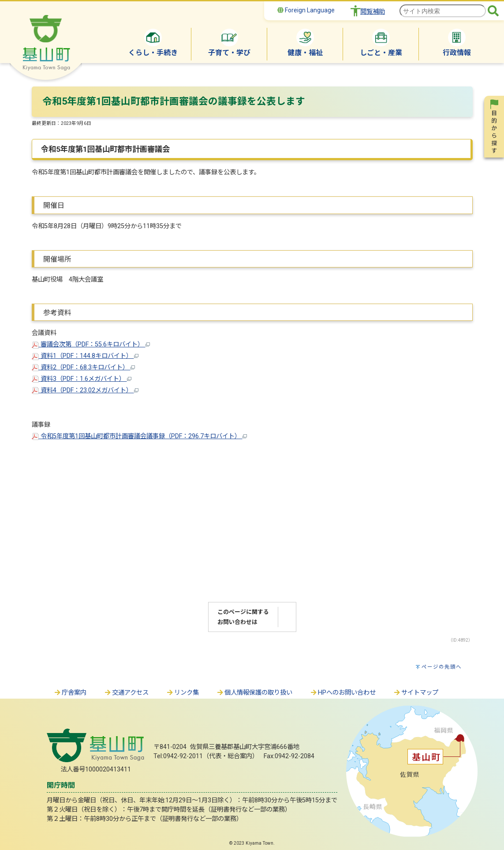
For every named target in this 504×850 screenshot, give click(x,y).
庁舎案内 (70, 693)
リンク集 (183, 693)
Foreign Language (306, 10)
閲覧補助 (373, 12)
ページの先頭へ (442, 667)
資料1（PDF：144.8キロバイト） (85, 356)
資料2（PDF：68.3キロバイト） (83, 367)
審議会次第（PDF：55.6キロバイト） (91, 344)
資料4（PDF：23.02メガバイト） (85, 390)
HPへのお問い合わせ (343, 693)
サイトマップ (416, 693)
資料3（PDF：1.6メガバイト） (82, 379)
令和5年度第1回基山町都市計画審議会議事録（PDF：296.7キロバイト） (139, 436)
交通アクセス (126, 693)
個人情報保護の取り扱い (254, 693)
